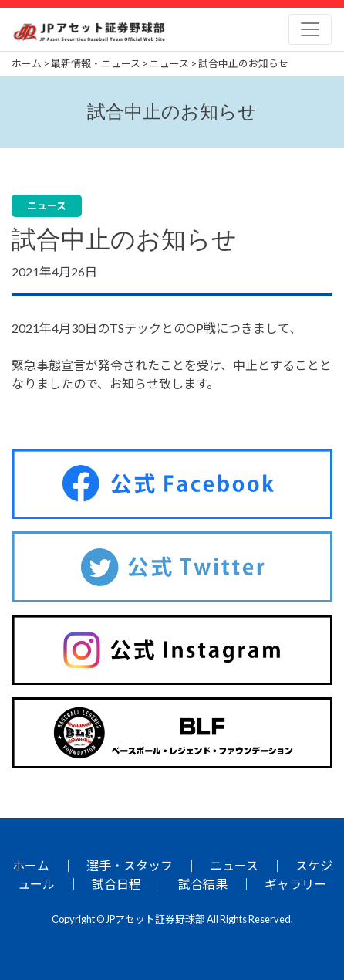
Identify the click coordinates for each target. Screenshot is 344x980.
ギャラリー (295, 884)
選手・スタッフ (130, 865)
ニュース (234, 865)
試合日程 (116, 884)
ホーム (31, 865)
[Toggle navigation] (310, 29)
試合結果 (203, 884)
